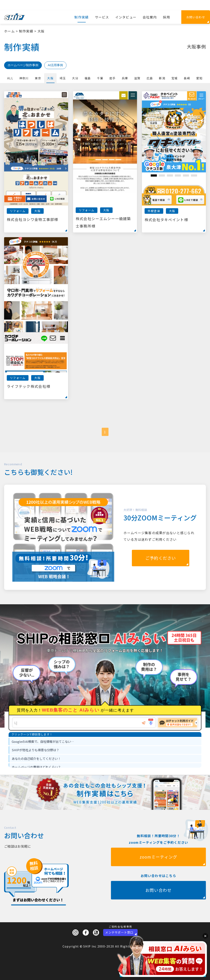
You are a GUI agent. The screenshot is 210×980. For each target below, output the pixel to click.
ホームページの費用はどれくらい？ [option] (36, 767)
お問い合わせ (196, 17)
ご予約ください (161, 558)
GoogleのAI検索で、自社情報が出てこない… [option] (43, 741)
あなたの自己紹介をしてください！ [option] (36, 759)
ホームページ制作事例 (23, 65)
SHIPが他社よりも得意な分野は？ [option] (35, 750)
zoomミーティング (159, 877)
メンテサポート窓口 (119, 932)
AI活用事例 (55, 65)
